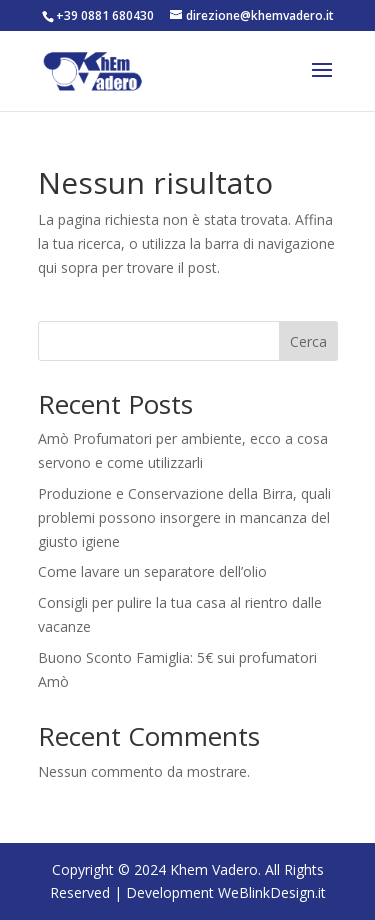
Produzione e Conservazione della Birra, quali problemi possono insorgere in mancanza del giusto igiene (184, 517)
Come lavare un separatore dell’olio (152, 571)
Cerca (308, 341)
